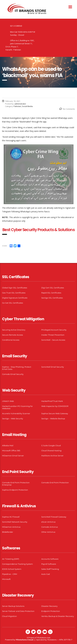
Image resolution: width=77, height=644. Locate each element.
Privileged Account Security (54, 330)
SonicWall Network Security (15, 522)
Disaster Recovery (49, 606)
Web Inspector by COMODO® (55, 406)
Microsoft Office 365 (11, 451)
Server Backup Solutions (13, 606)
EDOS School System (12, 569)
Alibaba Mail (8, 445)
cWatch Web (8, 401)
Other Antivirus (48, 532)
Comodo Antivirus (50, 527)
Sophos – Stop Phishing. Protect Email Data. (17, 368)
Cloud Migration (9, 616)
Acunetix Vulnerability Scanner (16, 413)
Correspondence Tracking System (17, 564)
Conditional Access (11, 340)
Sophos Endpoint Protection (15, 490)
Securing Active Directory (14, 330)
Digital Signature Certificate (15, 298)
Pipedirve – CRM (10, 574)
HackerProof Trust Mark (52, 401)
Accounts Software (50, 559)
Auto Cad (46, 574)
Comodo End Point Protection (55, 483)
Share (5, 246)
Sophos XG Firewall (11, 517)
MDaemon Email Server (13, 456)
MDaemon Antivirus (11, 527)
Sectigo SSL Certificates (52, 298)
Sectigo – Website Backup (53, 419)
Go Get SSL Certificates (13, 303)
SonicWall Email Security (53, 367)
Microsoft (6, 579)
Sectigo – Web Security (13, 419)
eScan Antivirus (48, 522)
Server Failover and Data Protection (18, 611)
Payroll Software (49, 564)
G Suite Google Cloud (51, 445)
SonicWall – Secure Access (53, 340)
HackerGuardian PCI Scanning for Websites (17, 407)
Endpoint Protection (51, 611)
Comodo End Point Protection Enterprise (16, 484)
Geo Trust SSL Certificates (14, 293)
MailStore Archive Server (52, 456)
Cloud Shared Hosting (51, 451)
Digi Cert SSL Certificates (53, 288)
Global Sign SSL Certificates (15, 288)
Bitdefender (8, 532)
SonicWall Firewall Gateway (54, 517)
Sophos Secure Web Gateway (55, 413)
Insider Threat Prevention (53, 335)
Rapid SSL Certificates (51, 293)
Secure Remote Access (13, 335)
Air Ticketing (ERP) (11, 559)
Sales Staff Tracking (50, 569)
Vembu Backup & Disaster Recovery (58, 616)
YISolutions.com (44, 638)
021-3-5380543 (16, 26)
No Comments (67, 109)
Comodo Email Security (13, 374)
